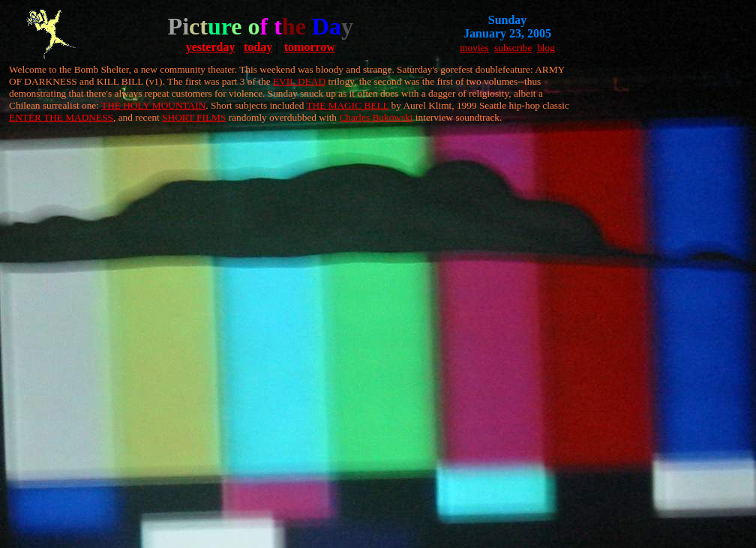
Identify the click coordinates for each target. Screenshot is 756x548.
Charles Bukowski (376, 117)
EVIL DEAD (299, 81)
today (258, 47)
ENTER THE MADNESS (61, 117)
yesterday (211, 47)
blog (546, 48)
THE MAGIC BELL (347, 105)
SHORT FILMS (194, 117)
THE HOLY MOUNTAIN (153, 105)
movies (474, 48)
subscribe (513, 48)
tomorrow (310, 47)
